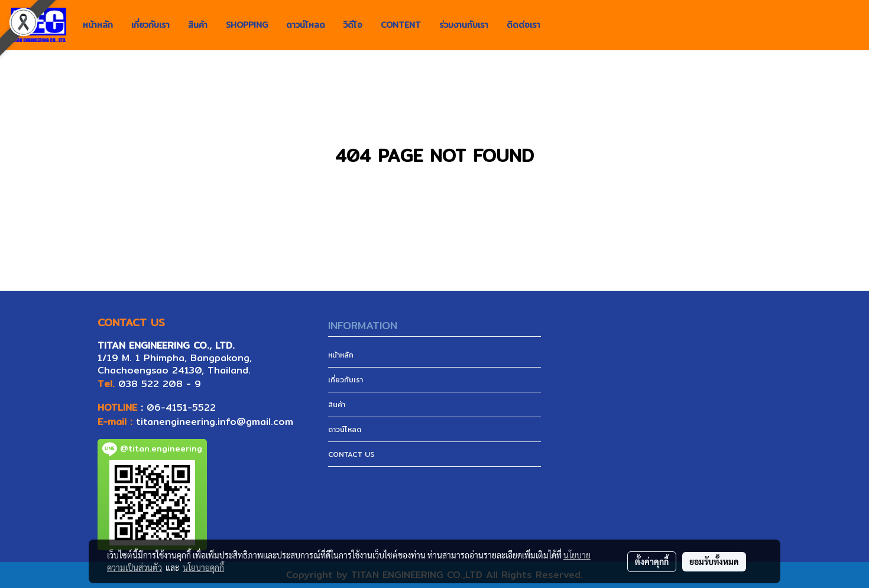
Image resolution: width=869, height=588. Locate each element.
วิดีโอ (353, 25)
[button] (560, 25)
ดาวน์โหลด (306, 25)
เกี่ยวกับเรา (150, 25)
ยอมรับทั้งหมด (714, 561)
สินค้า (198, 25)
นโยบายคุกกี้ (203, 567)
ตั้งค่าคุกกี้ (652, 561)
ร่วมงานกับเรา (464, 25)
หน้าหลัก (98, 25)
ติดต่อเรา (523, 25)
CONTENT (401, 25)
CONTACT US (351, 454)
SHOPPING (247, 25)
